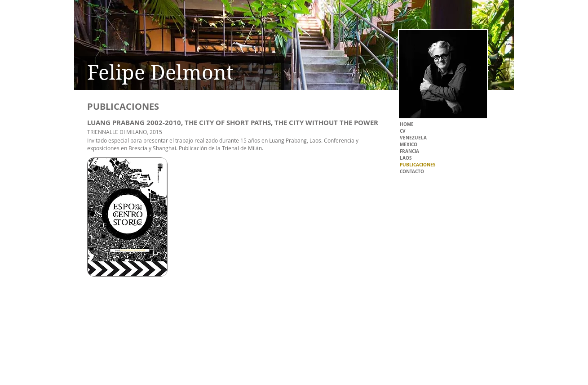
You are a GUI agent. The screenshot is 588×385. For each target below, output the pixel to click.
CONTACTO (412, 171)
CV (403, 131)
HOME (407, 124)
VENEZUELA (413, 138)
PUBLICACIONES (418, 165)
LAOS (406, 158)
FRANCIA (409, 151)
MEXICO (409, 144)
